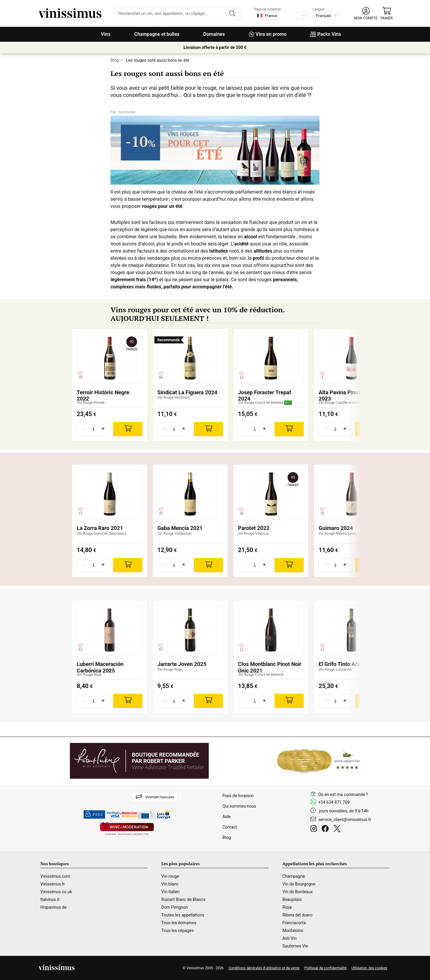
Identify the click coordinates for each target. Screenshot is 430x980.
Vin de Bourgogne (299, 884)
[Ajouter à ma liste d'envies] (80, 376)
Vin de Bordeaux (298, 892)
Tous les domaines (179, 923)
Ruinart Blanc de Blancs (183, 899)
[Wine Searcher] (319, 761)
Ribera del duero (298, 915)
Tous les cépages (177, 930)
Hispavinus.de (53, 907)
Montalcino (293, 930)
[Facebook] (326, 829)
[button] (366, 14)
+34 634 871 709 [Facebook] (334, 802)
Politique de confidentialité (325, 968)
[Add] (128, 429)
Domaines (214, 34)
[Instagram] (315, 829)
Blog (115, 60)
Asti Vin (290, 938)
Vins (106, 34)
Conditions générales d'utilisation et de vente (264, 968)
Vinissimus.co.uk (56, 892)
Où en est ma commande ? (343, 794)
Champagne (294, 876)
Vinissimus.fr (53, 884)
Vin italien (170, 892)
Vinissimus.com (55, 876)
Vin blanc (170, 884)
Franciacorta (294, 923)
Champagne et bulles (157, 34)
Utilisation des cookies (369, 968)
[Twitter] (338, 829)
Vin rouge (170, 876)
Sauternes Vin (295, 946)
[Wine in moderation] (127, 829)
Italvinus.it (50, 899)
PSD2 (94, 814)
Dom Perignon (175, 907)
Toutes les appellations (183, 915)
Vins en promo (268, 34)
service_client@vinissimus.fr (345, 820)
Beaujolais (292, 899)
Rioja (287, 907)
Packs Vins (326, 34)
